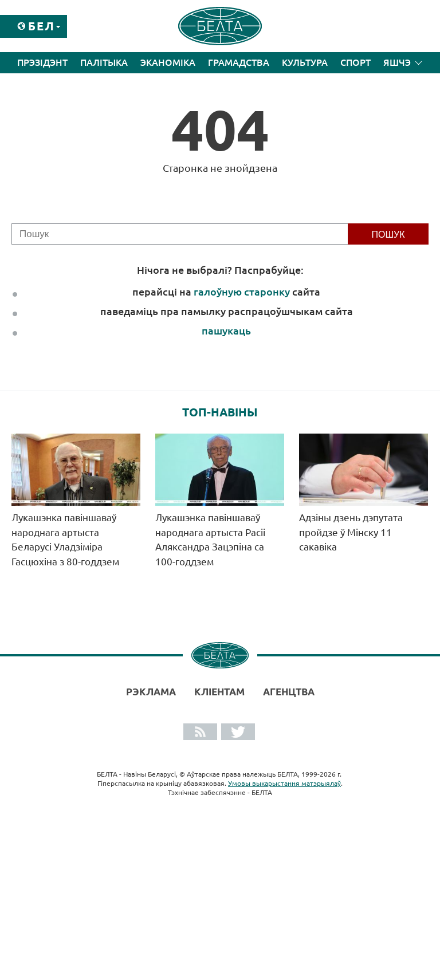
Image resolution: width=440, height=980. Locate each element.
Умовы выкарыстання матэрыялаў (284, 783)
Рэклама (151, 692)
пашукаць (226, 330)
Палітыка (104, 62)
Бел (42, 26)
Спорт (355, 62)
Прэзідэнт (42, 62)
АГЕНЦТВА (289, 692)
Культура (305, 62)
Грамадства (239, 62)
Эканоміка (168, 62)
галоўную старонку (242, 292)
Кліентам (219, 692)
